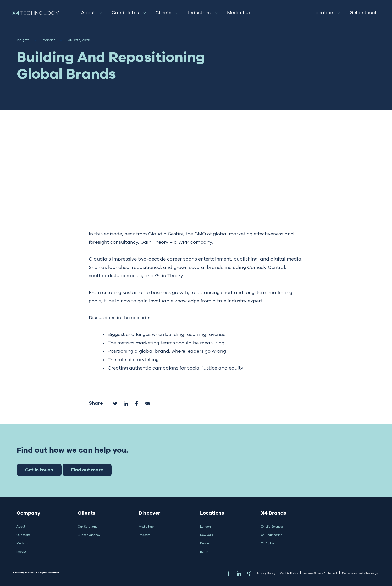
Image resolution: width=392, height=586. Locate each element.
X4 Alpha (267, 543)
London (205, 527)
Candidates (125, 13)
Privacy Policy (266, 573)
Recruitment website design (360, 573)
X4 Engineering (272, 535)
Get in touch (364, 13)
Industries (199, 13)
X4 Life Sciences (272, 527)
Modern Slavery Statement (320, 573)
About (88, 13)
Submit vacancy (89, 535)
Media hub (239, 13)
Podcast (145, 535)
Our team (23, 535)
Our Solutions (88, 527)
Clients (163, 13)
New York (206, 535)
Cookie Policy (289, 573)
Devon (205, 543)
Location (323, 13)
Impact (21, 552)
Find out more (87, 470)
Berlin (204, 552)
